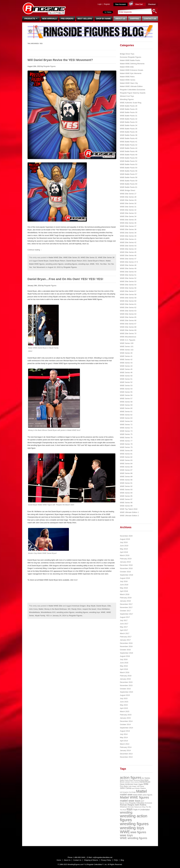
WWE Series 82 (126, 457)
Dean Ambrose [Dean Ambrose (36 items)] (127, 784)
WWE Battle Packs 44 (129, 148)
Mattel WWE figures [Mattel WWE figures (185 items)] (134, 797)
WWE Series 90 (126, 480)
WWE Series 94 (126, 493)
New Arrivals (49, 19)
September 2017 (126, 614)
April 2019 (124, 552)
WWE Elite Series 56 (128, 288)
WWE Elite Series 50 (128, 272)
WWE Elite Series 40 (128, 236)
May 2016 (124, 666)
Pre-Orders (67, 19)
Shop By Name (104, 19)
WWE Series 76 (126, 438)
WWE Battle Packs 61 (129, 187)
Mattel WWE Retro (127, 77)
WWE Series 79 (126, 447)
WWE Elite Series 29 (128, 200)
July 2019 (124, 542)
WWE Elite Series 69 (128, 330)
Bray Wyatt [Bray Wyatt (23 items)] (144, 780)
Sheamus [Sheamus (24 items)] (123, 807)
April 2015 (124, 708)
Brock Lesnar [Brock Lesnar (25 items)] (125, 782)
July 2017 (124, 620)
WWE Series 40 (126, 353)
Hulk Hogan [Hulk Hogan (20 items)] (133, 786)
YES (97, 264)
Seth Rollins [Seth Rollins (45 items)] (140, 805)
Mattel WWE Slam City (129, 83)
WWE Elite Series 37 (128, 226)
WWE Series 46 (126, 372)
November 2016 (126, 646)
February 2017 (126, 637)
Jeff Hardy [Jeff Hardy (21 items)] (140, 786)
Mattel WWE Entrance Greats (132, 70)
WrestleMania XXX (48, 612)
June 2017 (124, 624)
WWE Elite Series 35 (128, 220)
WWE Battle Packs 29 (129, 109)
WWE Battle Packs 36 (129, 132)
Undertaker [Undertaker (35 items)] (145, 810)
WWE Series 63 (126, 418)
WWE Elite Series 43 (128, 246)
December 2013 (126, 754)
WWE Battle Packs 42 (129, 145)
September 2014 (126, 728)
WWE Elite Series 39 (128, 233)
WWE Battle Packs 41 (129, 142)
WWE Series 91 (126, 483)
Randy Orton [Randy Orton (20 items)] (124, 803)
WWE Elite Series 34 (128, 216)
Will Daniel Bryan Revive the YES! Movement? (60, 60)
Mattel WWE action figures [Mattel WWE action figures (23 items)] (143, 795)
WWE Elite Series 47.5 (129, 262)
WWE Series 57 (126, 399)
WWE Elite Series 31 (128, 207)
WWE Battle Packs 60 (129, 184)
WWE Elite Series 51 (128, 275)
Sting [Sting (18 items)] (144, 807)
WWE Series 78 (126, 444)
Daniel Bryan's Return (96, 261)
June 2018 (124, 585)
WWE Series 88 (126, 473)
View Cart (139, 4)
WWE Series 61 (126, 412)
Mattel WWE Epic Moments (131, 73)
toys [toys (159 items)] (130, 809)
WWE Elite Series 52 (128, 278)
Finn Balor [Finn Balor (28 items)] (124, 786)
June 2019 (124, 546)
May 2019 (124, 549)
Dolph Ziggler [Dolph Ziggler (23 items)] (138, 784)
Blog (122, 860)
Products (31, 19)
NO (69, 609)
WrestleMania (34, 612)
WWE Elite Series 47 (128, 259)
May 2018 (124, 588)
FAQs (116, 860)
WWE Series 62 (126, 415)
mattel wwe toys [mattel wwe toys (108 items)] (130, 801)
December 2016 (126, 643)
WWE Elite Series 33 (128, 213)
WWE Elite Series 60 (128, 301)
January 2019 (125, 562)
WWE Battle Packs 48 (129, 151)
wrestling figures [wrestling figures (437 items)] (134, 824)
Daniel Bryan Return (57, 261)
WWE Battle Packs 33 (129, 122)
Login (100, 4)
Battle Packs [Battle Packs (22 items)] (124, 780)
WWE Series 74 (126, 431)
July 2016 (124, 659)
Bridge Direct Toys (127, 54)
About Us (120, 19)
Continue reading (35, 250)
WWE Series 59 (126, 405)
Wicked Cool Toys (127, 96)
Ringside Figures (49, 66)
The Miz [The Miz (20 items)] (148, 807)
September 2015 (126, 692)
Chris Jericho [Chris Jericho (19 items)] (135, 782)
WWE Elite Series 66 (128, 320)
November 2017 (126, 607)
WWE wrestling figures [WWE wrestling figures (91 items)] (134, 838)
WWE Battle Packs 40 (129, 138)
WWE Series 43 (126, 363)
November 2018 (126, 568)
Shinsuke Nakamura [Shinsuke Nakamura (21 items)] (134, 807)
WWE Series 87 (126, 470)
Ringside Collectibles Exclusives (133, 90)
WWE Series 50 (126, 376)
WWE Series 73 (126, 428)
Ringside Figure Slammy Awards (133, 93)
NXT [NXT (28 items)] (143, 801)
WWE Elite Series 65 (128, 317)
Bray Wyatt (91, 606)
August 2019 (125, 539)
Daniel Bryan (43, 261)
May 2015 (124, 705)
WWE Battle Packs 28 (129, 106)
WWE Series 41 (126, 356)
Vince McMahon (103, 609)
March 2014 (125, 744)
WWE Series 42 (126, 359)
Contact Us (150, 19)
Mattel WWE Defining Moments (132, 64)
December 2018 (126, 565)
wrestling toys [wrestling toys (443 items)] (132, 828)
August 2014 (125, 731)
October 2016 (125, 650)
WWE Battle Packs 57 (129, 174)
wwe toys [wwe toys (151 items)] (126, 835)
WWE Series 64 (126, 421)
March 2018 (125, 594)
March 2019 (125, 555)
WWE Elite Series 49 (128, 268)
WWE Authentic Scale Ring (131, 103)
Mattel (108, 261)
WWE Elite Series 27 (128, 194)
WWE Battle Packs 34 (129, 125)
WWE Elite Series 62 (128, 307)
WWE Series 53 (126, 385)
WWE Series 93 (126, 490)
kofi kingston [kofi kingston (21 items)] (124, 792)
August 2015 (125, 695)
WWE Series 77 (126, 441)
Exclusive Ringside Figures (131, 57)
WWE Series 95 (126, 496)
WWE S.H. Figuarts (128, 340)
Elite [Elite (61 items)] (146, 784)
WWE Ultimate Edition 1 (129, 512)
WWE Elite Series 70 (128, 333)
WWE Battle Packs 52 (129, 161)
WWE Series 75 (126, 434)
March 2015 (125, 711)
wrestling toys (84, 264)
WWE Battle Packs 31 (129, 116)
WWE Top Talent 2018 (129, 509)
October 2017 (125, 611)
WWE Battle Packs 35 (129, 129)
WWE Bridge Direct (128, 190)
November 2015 (126, 685)
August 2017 (125, 617)
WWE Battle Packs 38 (129, 135)
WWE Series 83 (126, 460)
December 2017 (126, 604)
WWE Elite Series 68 (128, 327)
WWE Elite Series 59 (128, 298)
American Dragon (79, 606)
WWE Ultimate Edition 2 (129, 516)
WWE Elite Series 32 (89, 257)
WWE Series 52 (126, 382)
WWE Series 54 (126, 389)
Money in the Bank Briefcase (55, 609)
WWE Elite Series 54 (128, 285)
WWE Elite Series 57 (128, 291)
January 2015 (125, 718)
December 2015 (126, 682)
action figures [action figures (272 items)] (131, 778)
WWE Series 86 (126, 467)
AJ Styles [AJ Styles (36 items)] (146, 778)
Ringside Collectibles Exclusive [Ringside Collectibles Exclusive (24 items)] (141, 803)
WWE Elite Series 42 (128, 242)
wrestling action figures (55, 264)
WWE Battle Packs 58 (129, 177)
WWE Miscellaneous (128, 337)
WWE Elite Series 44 (128, 249)
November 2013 (126, 757)
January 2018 (125, 601)
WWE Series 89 (126, 477)
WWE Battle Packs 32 (129, 119)
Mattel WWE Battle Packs (130, 60)
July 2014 (124, 734)
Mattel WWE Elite (55, 257)
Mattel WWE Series (128, 80)
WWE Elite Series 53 (128, 281)
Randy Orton (76, 609)
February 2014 (126, 747)
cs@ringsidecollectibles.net (102, 857)
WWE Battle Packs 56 (129, 171)
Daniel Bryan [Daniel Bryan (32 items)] (145, 782)
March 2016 (125, 672)
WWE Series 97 (126, 499)
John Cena (33, 609)
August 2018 (125, 578)
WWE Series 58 (126, 402)
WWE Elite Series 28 (72, 257)
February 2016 (126, 676)
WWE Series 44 (126, 366)
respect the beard (89, 609)
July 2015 (124, 698)
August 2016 (125, 656)
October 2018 (125, 572)
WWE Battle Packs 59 (129, 181)
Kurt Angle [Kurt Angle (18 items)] (132, 792)
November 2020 (126, 536)
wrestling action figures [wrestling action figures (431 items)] (134, 818)
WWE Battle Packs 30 (129, 112)
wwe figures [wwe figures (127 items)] (138, 832)
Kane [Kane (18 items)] (133, 788)
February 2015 (126, 715)
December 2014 (126, 721)
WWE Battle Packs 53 (129, 164)
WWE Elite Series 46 (128, 255)
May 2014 (124, 737)
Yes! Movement (39, 267)
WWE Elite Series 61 (128, 304)
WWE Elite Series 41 (128, 239)
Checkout (152, 4)
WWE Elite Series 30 (128, 203)
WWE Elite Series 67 (128, 324)
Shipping (135, 19)
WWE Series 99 (126, 506)
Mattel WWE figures (37, 264)
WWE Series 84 (126, 464)
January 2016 (125, 679)
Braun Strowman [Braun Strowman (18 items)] (135, 780)
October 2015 (125, 689)
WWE (92, 264)
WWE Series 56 (126, 395)
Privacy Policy (106, 860)
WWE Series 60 (126, 408)
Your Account (120, 4)
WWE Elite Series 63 (128, 311)
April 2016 (124, 669)
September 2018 (126, 575)
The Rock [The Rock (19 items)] (123, 810)
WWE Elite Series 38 (106, 257)
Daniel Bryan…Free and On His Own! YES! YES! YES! (65, 279)
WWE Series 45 (126, 369)
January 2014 (125, 750)
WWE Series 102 (127, 350)
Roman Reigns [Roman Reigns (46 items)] (127, 805)
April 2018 (124, 591)
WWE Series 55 (126, 392)
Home (59, 860)
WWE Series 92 (126, 486)
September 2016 (126, 653)
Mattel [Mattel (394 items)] (142, 791)
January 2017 (125, 640)
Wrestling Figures (127, 99)
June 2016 (124, 663)
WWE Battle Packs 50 (129, 158)
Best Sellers (85, 19)
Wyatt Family (40, 616)
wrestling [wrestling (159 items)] (126, 812)
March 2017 (125, 633)
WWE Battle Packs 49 (129, 155)
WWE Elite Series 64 (128, 314)
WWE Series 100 (127, 343)
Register (107, 4)
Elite (109, 606)
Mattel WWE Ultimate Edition (131, 86)
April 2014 (124, 741)
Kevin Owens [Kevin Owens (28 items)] (141, 788)
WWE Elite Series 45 (128, 252)
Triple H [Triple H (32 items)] (136, 810)
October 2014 (125, 724)
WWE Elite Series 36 (128, 223)
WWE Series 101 (127, 346)
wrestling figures (71, 264)
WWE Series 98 (126, 503)
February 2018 (126, 598)
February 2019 (126, 559)
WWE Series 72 (126, 425)
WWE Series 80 (126, 451)
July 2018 (124, 581)
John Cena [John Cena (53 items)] (125, 788)
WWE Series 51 (126, 379)
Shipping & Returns (91, 860)
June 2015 (124, 702)
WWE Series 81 (126, 454)
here (75, 580)
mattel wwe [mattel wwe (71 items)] (126, 795)
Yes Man (103, 264)
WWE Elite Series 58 (128, 294)
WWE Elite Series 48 (128, 265)
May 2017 (124, 627)
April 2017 (124, 630)
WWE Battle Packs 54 (129, 168)
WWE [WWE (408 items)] (125, 832)
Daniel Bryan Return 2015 (76, 261)
